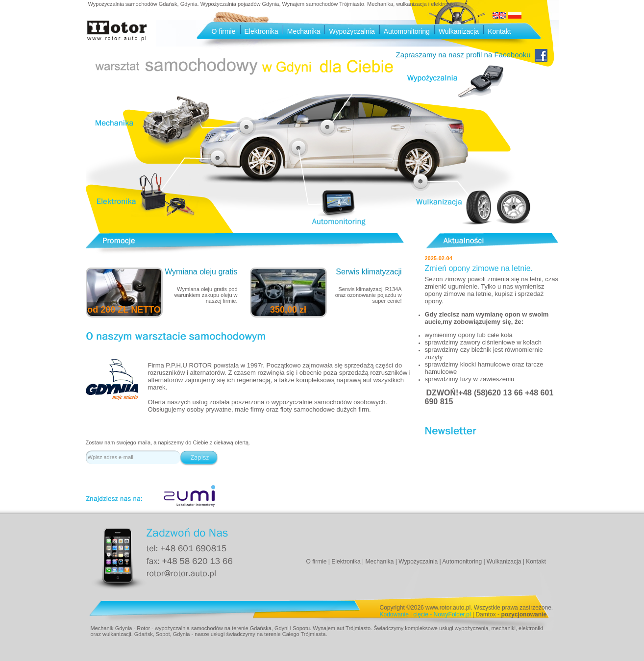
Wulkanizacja (459, 31)
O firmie (224, 31)
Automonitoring (407, 31)
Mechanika (304, 31)
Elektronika (261, 31)
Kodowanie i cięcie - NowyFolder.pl (425, 614)
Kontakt (499, 31)
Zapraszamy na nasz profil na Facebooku (472, 55)
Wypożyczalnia (352, 31)
